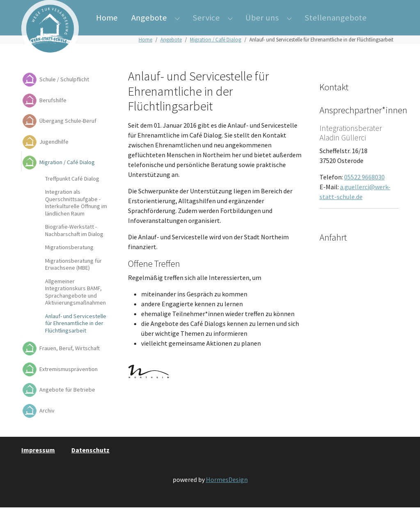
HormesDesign (227, 488)
